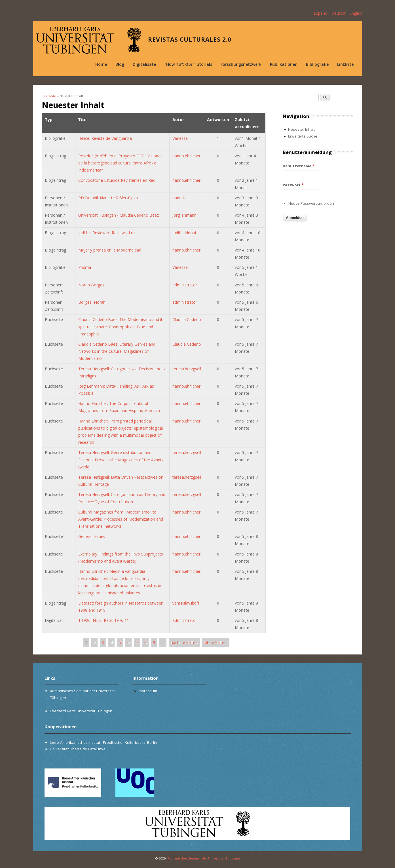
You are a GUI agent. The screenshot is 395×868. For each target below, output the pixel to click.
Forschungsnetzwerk (241, 64)
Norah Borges (91, 285)
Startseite (49, 96)
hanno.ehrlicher (186, 156)
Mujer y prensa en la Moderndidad (110, 250)
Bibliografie (317, 64)
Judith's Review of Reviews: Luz (107, 233)
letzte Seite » (216, 642)
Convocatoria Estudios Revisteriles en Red (117, 180)
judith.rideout (184, 233)
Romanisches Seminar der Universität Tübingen (204, 858)
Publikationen (284, 64)
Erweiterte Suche (303, 136)
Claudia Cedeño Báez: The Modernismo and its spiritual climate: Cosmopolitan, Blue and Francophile (121, 327)
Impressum (147, 691)
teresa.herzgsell (187, 369)
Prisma (85, 267)
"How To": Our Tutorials (188, 64)
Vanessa (180, 138)
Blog (120, 64)
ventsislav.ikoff (186, 603)
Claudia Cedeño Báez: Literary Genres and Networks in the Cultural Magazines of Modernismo (117, 351)
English (356, 13)
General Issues (92, 536)
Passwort (293, 185)
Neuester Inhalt (301, 129)
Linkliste (345, 64)
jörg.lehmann (184, 215)
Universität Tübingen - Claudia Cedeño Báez (119, 215)
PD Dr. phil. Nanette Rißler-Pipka (108, 198)
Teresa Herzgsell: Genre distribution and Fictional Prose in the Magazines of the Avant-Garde (121, 460)
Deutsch (339, 13)
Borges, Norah (92, 302)
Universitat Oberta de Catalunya (78, 749)
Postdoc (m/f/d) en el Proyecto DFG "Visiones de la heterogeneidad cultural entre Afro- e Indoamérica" (120, 163)
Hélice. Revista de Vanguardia (105, 138)
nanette (179, 198)
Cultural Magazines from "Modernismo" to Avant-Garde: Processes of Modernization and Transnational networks (121, 519)
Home (101, 64)
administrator (185, 285)
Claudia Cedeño (187, 319)
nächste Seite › (184, 642)
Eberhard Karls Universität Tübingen (81, 711)
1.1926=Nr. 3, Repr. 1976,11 (104, 620)
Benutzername (298, 166)
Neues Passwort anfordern (312, 203)
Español (321, 13)
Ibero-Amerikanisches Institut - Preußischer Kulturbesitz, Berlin (103, 742)
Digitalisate (144, 64)
